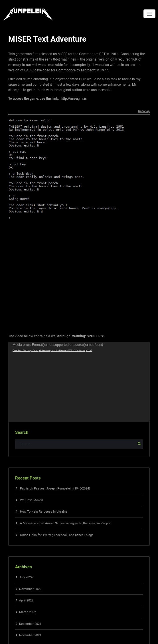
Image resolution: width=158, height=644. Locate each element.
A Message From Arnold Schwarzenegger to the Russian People (65, 523)
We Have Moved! (32, 500)
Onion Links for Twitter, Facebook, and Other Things (57, 535)
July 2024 (26, 577)
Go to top (144, 111)
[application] (79, 382)
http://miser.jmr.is (74, 99)
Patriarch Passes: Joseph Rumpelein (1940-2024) (55, 488)
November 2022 (30, 589)
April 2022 (26, 600)
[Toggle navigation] (150, 14)
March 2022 (28, 612)
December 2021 (30, 624)
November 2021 (30, 635)
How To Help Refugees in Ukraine (44, 512)
